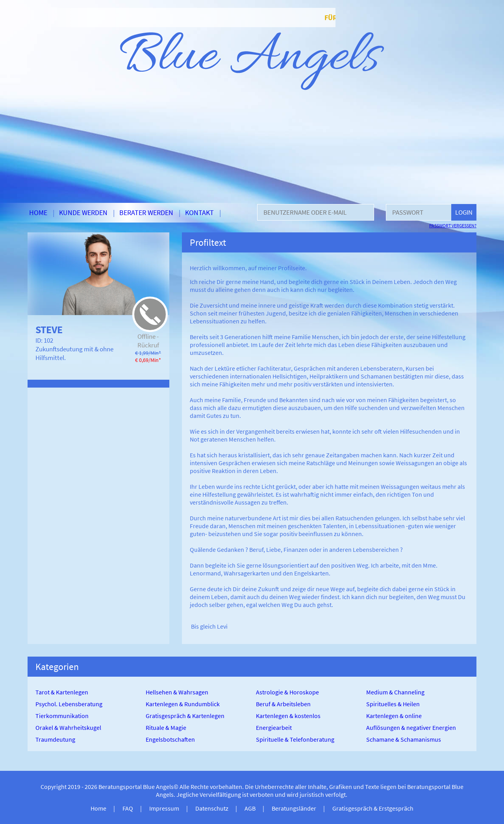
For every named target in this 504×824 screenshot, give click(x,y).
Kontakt (199, 212)
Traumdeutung (55, 739)
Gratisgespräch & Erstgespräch (373, 808)
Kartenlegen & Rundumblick (183, 704)
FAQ (128, 808)
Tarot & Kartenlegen (62, 692)
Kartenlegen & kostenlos (288, 716)
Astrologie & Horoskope (287, 692)
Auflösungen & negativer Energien (411, 727)
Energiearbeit (274, 727)
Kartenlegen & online (394, 716)
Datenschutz (212, 808)
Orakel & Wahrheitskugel (68, 727)
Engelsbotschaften (170, 739)
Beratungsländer (294, 808)
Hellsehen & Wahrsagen (177, 692)
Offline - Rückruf (148, 341)
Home (38, 212)
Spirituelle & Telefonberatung (295, 739)
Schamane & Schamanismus (404, 739)
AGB (250, 808)
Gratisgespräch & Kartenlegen (185, 716)
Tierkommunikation (62, 716)
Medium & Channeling (395, 692)
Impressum (164, 808)
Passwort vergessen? (453, 225)
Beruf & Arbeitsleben (283, 704)
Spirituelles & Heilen (393, 704)
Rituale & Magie (166, 727)
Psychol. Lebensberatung (69, 704)
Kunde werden (83, 212)
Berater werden (146, 212)
